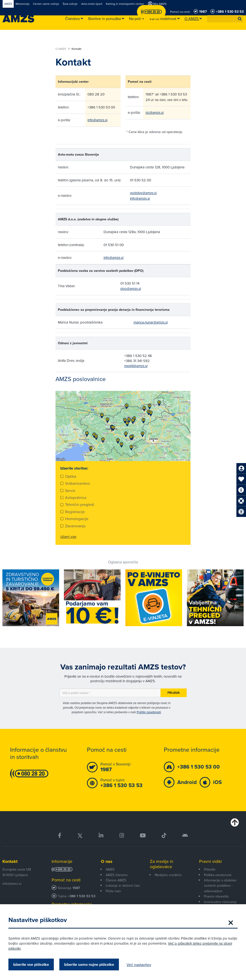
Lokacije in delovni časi (123, 885)
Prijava (174, 693)
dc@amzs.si (155, 112)
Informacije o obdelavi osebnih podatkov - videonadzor (220, 886)
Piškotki (210, 869)
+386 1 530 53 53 (82, 896)
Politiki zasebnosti (149, 712)
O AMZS (63, 49)
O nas (107, 861)
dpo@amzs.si (131, 289)
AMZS (110, 869)
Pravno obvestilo (216, 896)
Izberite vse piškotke (32, 964)
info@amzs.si (97, 120)
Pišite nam (113, 891)
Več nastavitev (140, 965)
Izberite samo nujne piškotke (90, 964)
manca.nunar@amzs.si (151, 322)
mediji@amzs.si (136, 366)
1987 (76, 888)
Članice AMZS (116, 880)
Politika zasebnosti (218, 875)
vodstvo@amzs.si (143, 193)
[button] (240, 19)
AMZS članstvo (117, 875)
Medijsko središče (168, 875)
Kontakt (10, 861)
